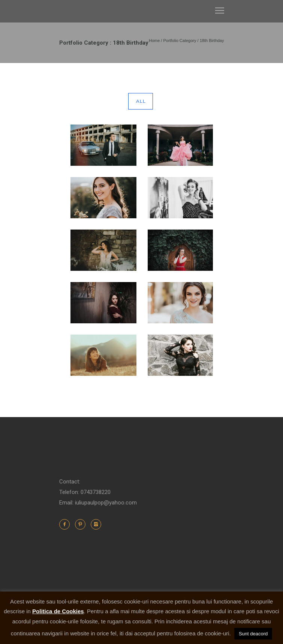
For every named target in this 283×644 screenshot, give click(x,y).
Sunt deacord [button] (253, 634)
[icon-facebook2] (66, 524)
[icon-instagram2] (96, 524)
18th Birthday (212, 41)
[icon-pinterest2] (82, 524)
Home (154, 41)
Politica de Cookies (58, 611)
